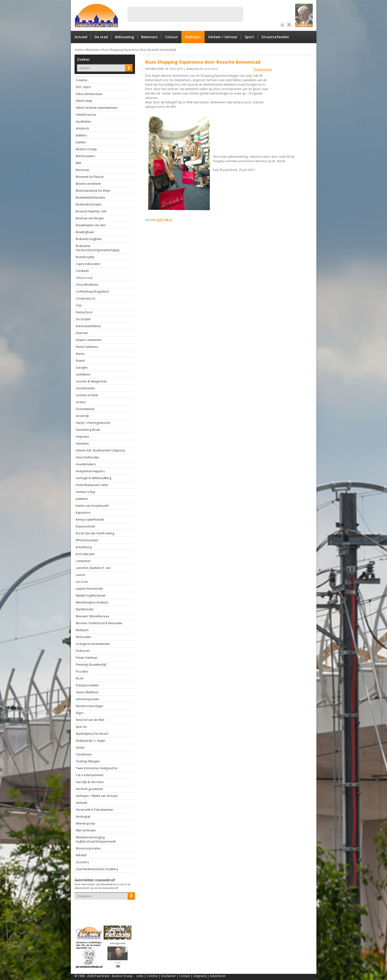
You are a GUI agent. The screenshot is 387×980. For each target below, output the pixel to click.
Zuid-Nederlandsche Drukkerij (97, 869)
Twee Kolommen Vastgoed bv (97, 768)
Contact (185, 976)
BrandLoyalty (85, 257)
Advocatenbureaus (89, 94)
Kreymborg (84, 547)
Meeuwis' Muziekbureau (92, 616)
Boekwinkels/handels (90, 198)
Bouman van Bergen (90, 218)
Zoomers (82, 862)
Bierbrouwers (85, 156)
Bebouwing (125, 37)
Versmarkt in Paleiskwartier (95, 810)
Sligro (80, 713)
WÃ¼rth (81, 855)
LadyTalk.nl (164, 220)
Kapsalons (83, 513)
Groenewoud (85, 409)
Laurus (80, 575)
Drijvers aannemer (89, 340)
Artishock (82, 128)
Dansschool (84, 312)
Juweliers (82, 499)
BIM (78, 163)
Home (79, 50)
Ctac (79, 305)
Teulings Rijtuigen (88, 761)
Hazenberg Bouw (88, 430)
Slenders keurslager (90, 706)
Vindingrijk (83, 817)
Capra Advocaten (88, 264)
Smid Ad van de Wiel (90, 720)
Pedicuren (83, 651)
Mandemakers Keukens (92, 602)
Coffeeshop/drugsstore (92, 292)
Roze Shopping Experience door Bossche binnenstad (139, 50)
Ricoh (80, 678)
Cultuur (171, 37)
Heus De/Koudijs (87, 457)
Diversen (82, 333)
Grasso (81, 402)
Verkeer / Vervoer (223, 37)
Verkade (82, 803)
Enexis (80, 354)
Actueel (81, 37)
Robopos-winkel (87, 685)
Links (140, 976)
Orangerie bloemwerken (93, 644)
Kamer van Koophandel (92, 506)
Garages (82, 367)
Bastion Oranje (86, 149)
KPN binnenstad (87, 540)
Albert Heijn (84, 101)
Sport (249, 37)
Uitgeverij (200, 976)
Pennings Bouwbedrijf (91, 665)
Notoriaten (83, 637)
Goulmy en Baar (87, 395)
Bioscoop (83, 170)
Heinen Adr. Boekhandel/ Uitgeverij (100, 450)
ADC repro (83, 87)
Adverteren (218, 976)
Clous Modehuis (87, 285)
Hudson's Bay (85, 492)
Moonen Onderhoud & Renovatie (99, 623)
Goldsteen (83, 374)
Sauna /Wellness (87, 692)
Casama (81, 80)
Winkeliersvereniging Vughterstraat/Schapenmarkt (96, 839)
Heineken (82, 443)
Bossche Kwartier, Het (91, 211)
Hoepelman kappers (90, 471)
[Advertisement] (185, 14)
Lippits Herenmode (89, 589)
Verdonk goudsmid (89, 789)
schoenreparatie (87, 699)
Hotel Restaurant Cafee (92, 485)
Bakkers (81, 135)
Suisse (80, 747)
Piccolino (82, 671)
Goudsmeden (85, 388)
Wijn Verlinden (86, 830)
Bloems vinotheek (88, 184)
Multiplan (82, 630)
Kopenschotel (85, 526)
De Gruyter (83, 319)
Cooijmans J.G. (86, 298)
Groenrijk (82, 416)
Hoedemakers (86, 464)
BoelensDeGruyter (89, 204)
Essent (80, 361)
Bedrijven (193, 37)
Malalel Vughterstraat (91, 595)
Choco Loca (84, 278)
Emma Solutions (87, 347)
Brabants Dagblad (89, 239)
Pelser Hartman (87, 658)
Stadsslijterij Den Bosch (92, 734)
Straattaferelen (275, 37)
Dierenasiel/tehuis (88, 326)
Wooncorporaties (88, 848)
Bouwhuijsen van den (91, 225)
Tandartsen (84, 754)
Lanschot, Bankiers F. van (93, 568)
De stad (101, 37)
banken (81, 142)
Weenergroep (86, 823)
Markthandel (85, 609)
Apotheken (83, 122)
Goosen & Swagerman (91, 381)
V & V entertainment (90, 775)
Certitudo (82, 271)
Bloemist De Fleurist (90, 177)
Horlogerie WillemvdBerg (94, 478)
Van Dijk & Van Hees (90, 782)
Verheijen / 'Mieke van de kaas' (97, 796)
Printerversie (263, 69)
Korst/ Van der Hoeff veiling (95, 533)
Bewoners (149, 37)
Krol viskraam (85, 554)
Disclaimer (169, 976)
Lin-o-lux (82, 582)
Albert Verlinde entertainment (97, 108)
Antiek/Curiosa (86, 115)
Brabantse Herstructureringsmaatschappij (98, 248)
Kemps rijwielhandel (90, 519)
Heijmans (82, 437)
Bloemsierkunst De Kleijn (93, 191)
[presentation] (103, 908)
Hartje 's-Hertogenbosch (93, 423)
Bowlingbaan (85, 232)
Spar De (81, 727)
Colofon (152, 976)
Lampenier (83, 561)
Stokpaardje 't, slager (91, 741)
